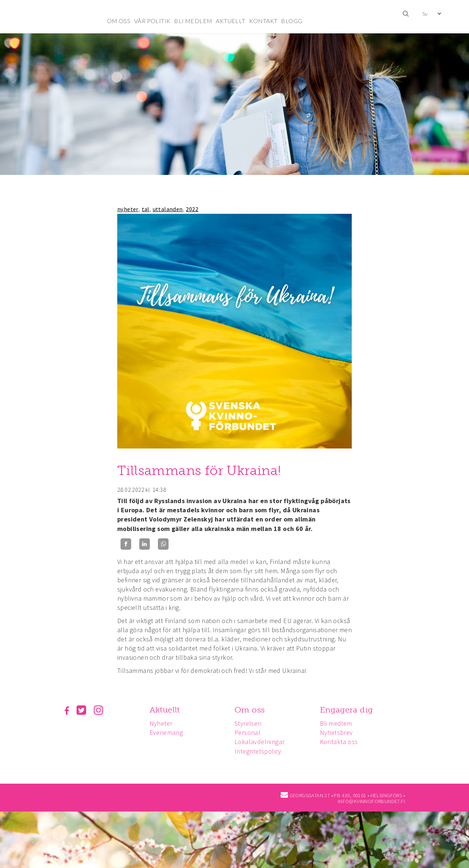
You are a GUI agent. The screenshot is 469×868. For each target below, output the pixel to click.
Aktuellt (166, 710)
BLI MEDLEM (193, 21)
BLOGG (292, 21)
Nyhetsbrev (340, 733)
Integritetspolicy (260, 751)
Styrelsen (250, 723)
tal (146, 209)
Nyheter (162, 723)
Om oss (252, 710)
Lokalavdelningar (262, 742)
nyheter (128, 209)
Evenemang (167, 733)
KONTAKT (263, 21)
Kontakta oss (342, 742)
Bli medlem (339, 723)
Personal (250, 733)
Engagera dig (350, 710)
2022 (192, 209)
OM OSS (119, 21)
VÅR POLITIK (152, 21)
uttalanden (168, 209)
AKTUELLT (230, 21)
